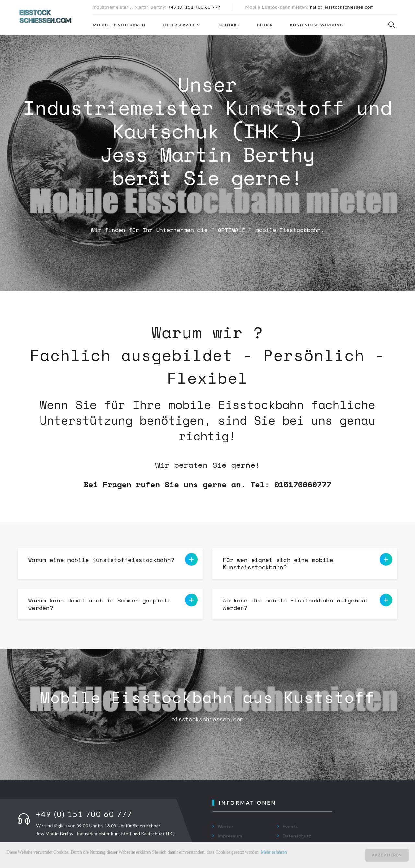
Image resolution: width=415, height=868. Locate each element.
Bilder (265, 25)
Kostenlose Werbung (316, 25)
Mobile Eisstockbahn (119, 25)
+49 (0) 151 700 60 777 (194, 7)
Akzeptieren (387, 855)
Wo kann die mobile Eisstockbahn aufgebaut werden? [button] (308, 603)
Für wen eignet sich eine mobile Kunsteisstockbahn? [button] (308, 562)
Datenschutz (297, 836)
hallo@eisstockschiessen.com (342, 7)
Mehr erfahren (274, 852)
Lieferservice (179, 25)
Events (290, 827)
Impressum (230, 836)
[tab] (110, 564)
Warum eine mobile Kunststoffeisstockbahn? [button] (113, 560)
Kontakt (229, 25)
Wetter (226, 827)
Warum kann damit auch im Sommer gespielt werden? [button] (113, 603)
